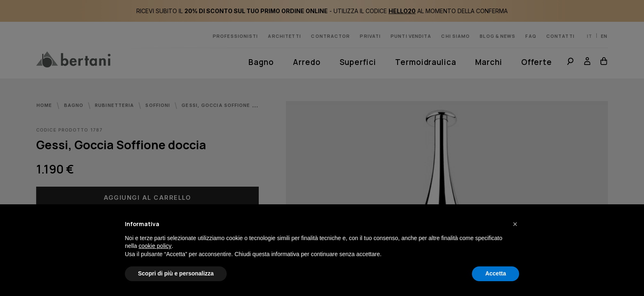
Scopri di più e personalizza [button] (176, 273)
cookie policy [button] (155, 246)
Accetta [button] (496, 273)
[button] (515, 224)
